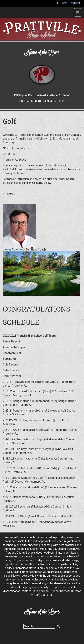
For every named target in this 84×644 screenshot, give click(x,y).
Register (75, 3)
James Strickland (13, 250)
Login (62, 3)
